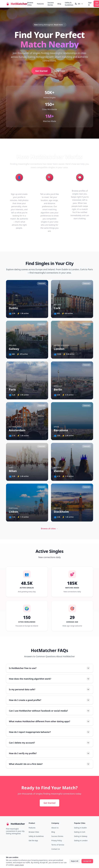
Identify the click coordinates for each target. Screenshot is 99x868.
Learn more (61, 71)
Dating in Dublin (80, 828)
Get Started (41, 71)
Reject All (75, 861)
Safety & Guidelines (69, 4)
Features (40, 4)
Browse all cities (49, 529)
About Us (55, 828)
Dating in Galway (81, 836)
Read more (59, 25)
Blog (59, 4)
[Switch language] (79, 4)
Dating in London (81, 840)
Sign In (90, 4)
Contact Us (56, 849)
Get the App (33, 840)
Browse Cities (30, 4)
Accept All (87, 861)
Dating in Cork (80, 832)
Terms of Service (58, 845)
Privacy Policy (57, 840)
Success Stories (51, 4)
